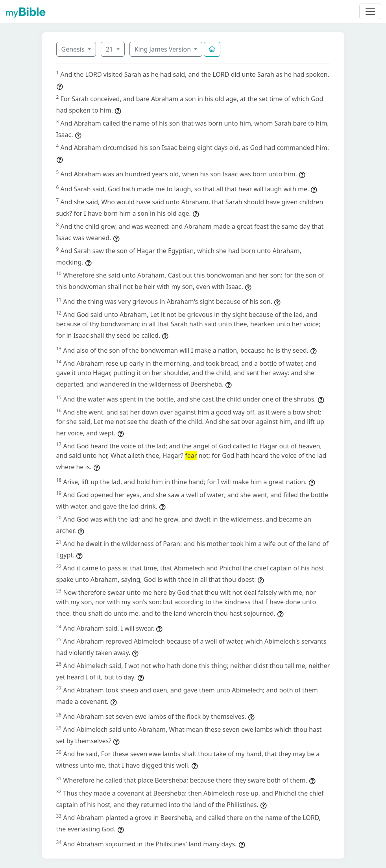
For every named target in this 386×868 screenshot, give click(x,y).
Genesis (74, 49)
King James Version (164, 49)
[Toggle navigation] (370, 11)
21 (110, 49)
